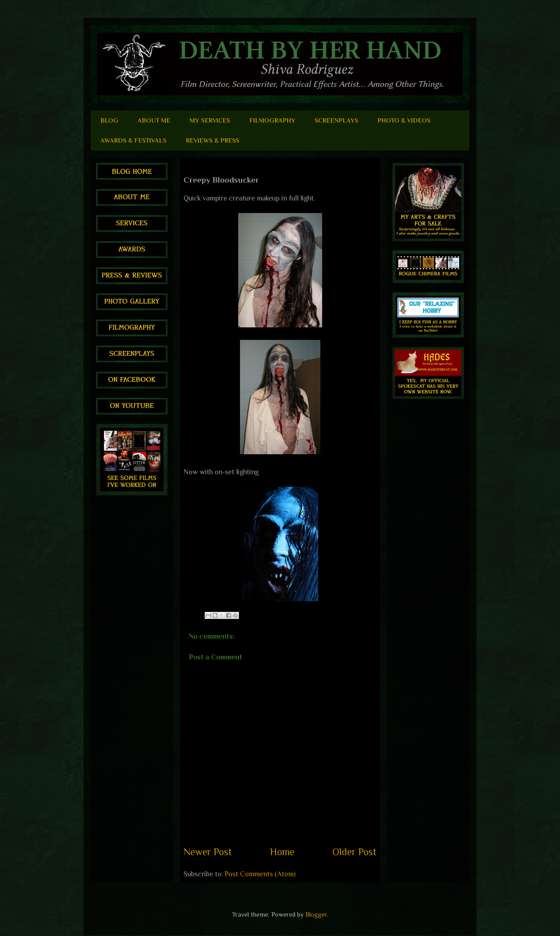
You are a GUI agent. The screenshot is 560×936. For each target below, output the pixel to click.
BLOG (109, 120)
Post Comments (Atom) (260, 874)
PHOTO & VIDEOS (404, 120)
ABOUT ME (154, 120)
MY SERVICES (210, 120)
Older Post (354, 852)
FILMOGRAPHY (272, 120)
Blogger (316, 915)
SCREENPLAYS (336, 120)
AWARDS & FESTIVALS (133, 140)
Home (282, 852)
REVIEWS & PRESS (212, 140)
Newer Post (208, 852)
